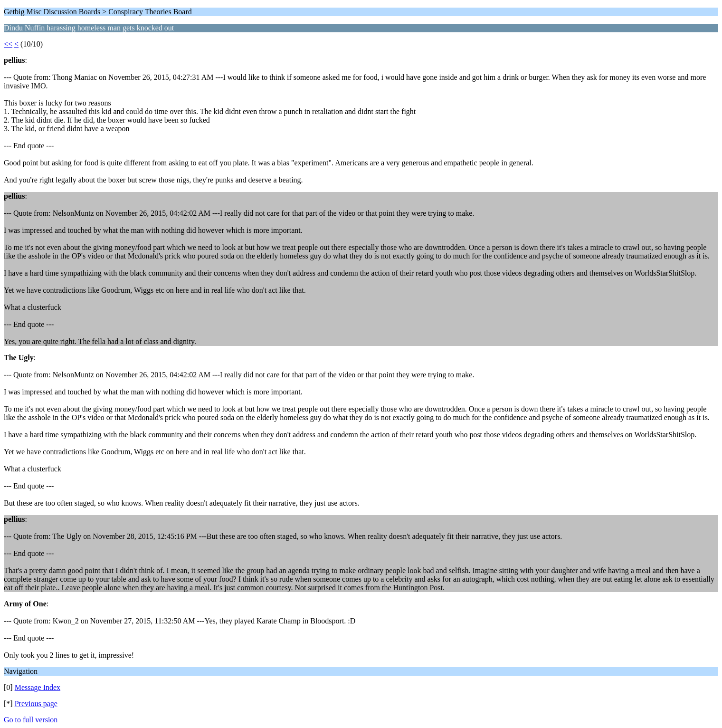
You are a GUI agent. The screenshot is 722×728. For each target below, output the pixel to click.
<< (8, 44)
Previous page (36, 704)
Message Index (38, 687)
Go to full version (31, 720)
